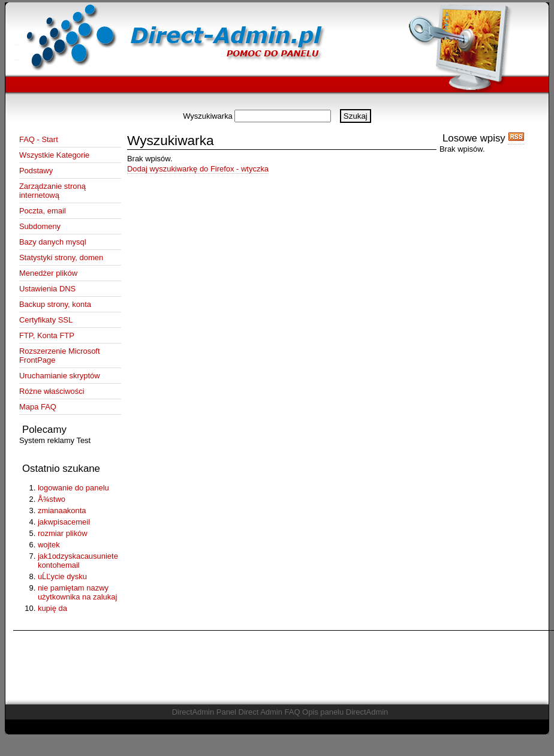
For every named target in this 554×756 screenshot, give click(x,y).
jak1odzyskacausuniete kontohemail (78, 561)
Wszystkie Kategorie (54, 155)
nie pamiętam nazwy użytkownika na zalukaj (77, 592)
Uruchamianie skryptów (60, 376)
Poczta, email (43, 211)
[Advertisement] (277, 105)
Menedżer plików (48, 273)
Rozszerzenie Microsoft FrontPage (60, 356)
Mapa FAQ (38, 407)
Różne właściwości (52, 391)
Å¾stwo (52, 499)
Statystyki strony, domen (61, 257)
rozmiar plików (63, 533)
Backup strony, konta (55, 304)
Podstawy (36, 171)
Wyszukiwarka (208, 116)
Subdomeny (40, 226)
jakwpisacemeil (64, 522)
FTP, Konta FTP (47, 335)
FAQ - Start (39, 139)
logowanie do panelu (73, 488)
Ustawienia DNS (47, 289)
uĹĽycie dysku (62, 576)
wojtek (49, 545)
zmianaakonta (62, 510)
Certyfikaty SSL (46, 320)
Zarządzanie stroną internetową (52, 191)
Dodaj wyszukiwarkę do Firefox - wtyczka (198, 169)
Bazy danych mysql (53, 242)
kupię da (52, 608)
